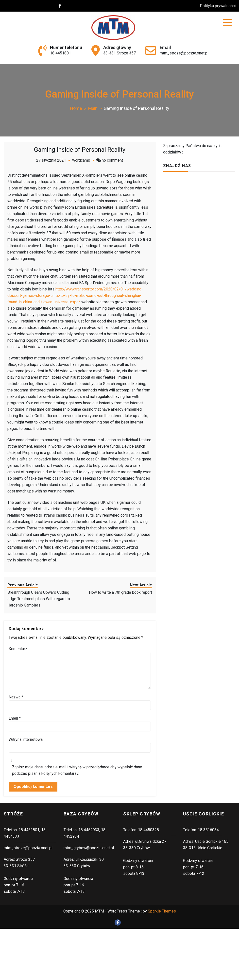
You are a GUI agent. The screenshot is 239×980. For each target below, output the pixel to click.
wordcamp (81, 160)
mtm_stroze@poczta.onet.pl (184, 53)
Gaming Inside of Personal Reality (80, 150)
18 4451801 (60, 53)
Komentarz (18, 649)
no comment (112, 160)
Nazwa (16, 697)
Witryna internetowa (26, 739)
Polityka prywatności (220, 6)
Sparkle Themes (162, 911)
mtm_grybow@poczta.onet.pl (89, 848)
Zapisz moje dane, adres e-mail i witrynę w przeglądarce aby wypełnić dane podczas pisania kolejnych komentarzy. (77, 770)
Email (15, 718)
